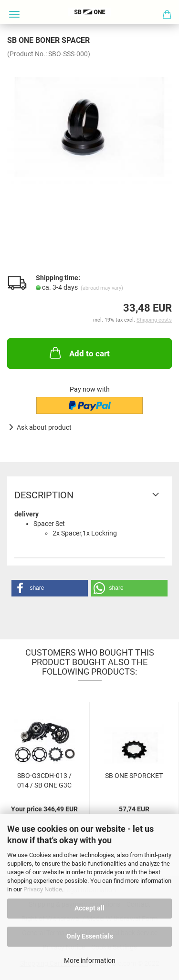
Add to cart (79, 353)
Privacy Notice (43, 889)
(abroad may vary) (102, 288)
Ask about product (44, 427)
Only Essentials (90, 936)
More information (90, 960)
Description (44, 495)
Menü (14, 14)
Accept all (89, 908)
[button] (50, 588)
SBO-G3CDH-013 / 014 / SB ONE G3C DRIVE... (44, 780)
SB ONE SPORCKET (134, 776)
